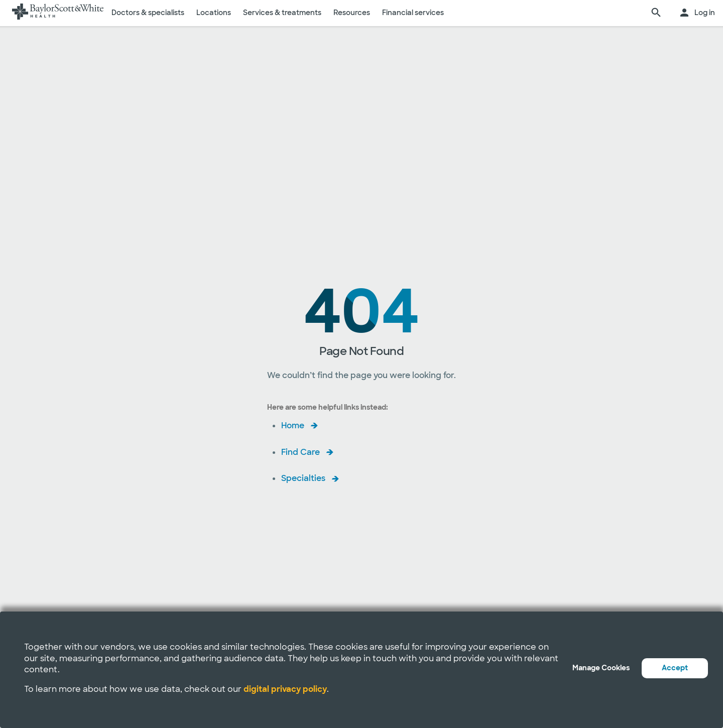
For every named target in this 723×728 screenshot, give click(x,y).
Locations (214, 13)
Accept (675, 668)
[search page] (656, 13)
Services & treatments (282, 13)
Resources (352, 13)
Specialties (303, 478)
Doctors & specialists (148, 13)
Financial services (413, 13)
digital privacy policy (285, 689)
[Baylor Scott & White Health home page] (58, 13)
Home (293, 426)
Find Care (300, 452)
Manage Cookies (601, 668)
